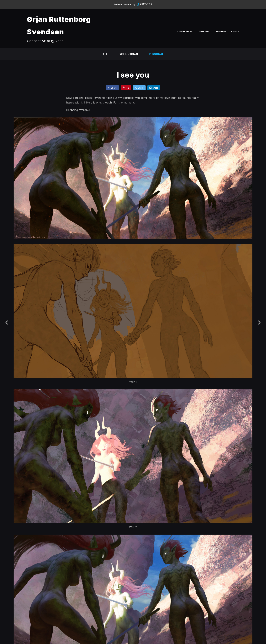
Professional (185, 32)
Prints (235, 32)
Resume (221, 32)
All (105, 54)
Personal (205, 32)
